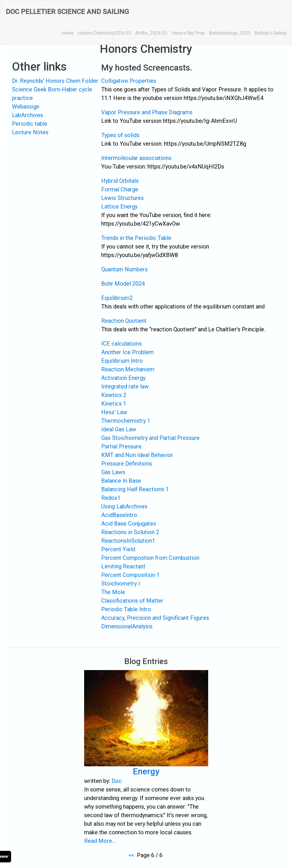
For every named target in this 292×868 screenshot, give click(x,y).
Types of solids (120, 135)
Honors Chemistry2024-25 (104, 33)
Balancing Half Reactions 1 (135, 489)
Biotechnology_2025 (230, 33)
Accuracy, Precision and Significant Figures (155, 618)
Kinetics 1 (114, 404)
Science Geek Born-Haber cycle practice (52, 94)
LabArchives (28, 115)
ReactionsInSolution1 (128, 541)
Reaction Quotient (124, 321)
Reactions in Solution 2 (130, 532)
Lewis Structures (122, 198)
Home (68, 33)
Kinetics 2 (114, 395)
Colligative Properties (129, 81)
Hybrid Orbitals (120, 181)
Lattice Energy (119, 207)
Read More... (100, 841)
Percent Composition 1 (130, 575)
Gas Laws (113, 472)
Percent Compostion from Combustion (150, 558)
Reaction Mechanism (128, 369)
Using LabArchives (124, 506)
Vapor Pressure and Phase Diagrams (147, 112)
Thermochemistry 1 (126, 421)
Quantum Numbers (124, 269)
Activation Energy (123, 378)
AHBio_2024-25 (151, 33)
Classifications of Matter (132, 601)
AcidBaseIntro (119, 515)
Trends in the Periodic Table (136, 238)
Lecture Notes (30, 132)
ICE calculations (121, 344)
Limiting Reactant (123, 566)
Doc (117, 781)
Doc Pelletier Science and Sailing (67, 12)
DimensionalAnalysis (127, 626)
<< (131, 855)
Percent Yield (118, 549)
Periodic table (30, 124)
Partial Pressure (121, 446)
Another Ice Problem (127, 352)
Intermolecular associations (136, 158)
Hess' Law (114, 412)
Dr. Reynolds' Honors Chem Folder (55, 81)
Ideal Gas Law (119, 429)
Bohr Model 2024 (123, 284)
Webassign (26, 107)
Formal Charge (120, 189)
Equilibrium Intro (122, 361)
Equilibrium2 (117, 298)
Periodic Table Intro (126, 609)
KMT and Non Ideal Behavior (137, 455)
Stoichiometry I (121, 584)
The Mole (113, 592)
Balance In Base (121, 481)
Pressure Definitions (127, 464)
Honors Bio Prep (188, 33)
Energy (146, 772)
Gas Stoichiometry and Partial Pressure (150, 438)
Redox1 (111, 498)
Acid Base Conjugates (129, 524)
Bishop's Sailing (270, 33)
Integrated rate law (125, 386)
